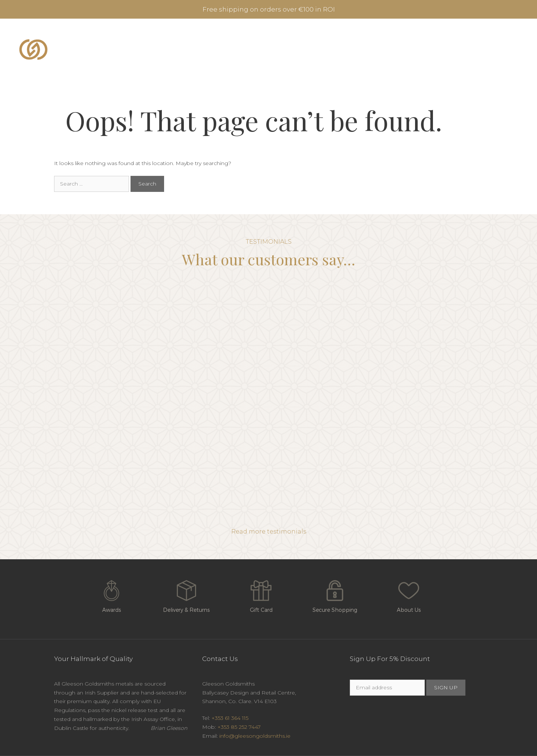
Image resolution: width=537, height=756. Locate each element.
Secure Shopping (335, 595)
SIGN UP (446, 687)
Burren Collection (313, 50)
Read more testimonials (269, 532)
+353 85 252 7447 (239, 727)
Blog (442, 50)
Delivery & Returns (186, 595)
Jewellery (376, 50)
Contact (468, 50)
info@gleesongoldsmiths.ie (255, 736)
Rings (259, 50)
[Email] (387, 688)
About (417, 50)
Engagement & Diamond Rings (188, 50)
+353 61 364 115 (230, 718)
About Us (409, 595)
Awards (112, 595)
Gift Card (261, 595)
